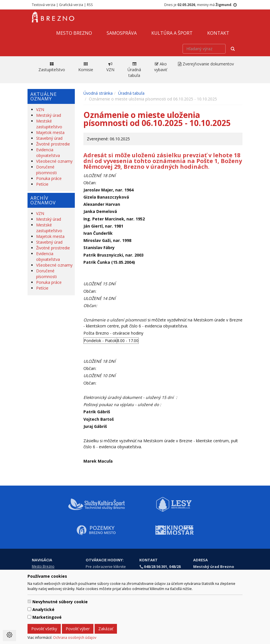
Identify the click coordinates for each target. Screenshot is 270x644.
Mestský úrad (49, 115)
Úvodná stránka (98, 93)
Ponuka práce (49, 178)
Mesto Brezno (74, 33)
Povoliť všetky (44, 629)
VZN (40, 109)
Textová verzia (44, 5)
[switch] (29, 601)
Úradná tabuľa (131, 93)
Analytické (43, 609)
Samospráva (122, 33)
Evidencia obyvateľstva (48, 153)
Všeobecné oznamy (54, 161)
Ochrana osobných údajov (75, 637)
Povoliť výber (78, 629)
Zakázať (106, 629)
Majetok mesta (50, 132)
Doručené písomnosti (46, 170)
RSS (90, 5)
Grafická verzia (71, 5)
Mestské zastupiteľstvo (49, 124)
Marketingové (47, 617)
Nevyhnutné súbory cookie (60, 602)
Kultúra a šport (172, 33)
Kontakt (218, 33)
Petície (42, 184)
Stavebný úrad (49, 138)
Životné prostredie (53, 144)
